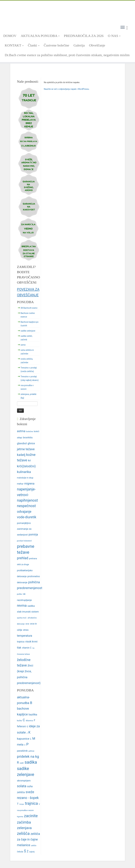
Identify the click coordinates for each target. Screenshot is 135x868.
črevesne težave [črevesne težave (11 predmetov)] (23, 654)
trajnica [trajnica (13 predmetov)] (21, 642)
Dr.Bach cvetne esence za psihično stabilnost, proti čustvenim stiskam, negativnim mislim (67, 55)
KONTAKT (14, 45)
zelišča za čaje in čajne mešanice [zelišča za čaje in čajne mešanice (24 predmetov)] (29, 839)
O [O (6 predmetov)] (25, 745)
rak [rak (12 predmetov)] (24, 594)
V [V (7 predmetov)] (39, 804)
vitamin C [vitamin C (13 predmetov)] (27, 648)
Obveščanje (97, 45)
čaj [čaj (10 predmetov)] (33, 648)
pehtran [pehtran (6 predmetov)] (31, 751)
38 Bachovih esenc (29, 308)
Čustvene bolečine (57, 45)
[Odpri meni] (123, 28)
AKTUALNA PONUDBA (40, 36)
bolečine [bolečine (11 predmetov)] (30, 431)
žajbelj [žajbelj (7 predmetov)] (32, 852)
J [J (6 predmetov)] (27, 733)
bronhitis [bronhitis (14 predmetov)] (28, 437)
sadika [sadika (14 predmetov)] (31, 606)
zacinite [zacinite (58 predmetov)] (31, 816)
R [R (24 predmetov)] (18, 763)
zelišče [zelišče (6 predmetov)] (34, 846)
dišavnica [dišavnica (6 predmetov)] (29, 721)
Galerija (79, 45)
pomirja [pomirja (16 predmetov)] (33, 535)
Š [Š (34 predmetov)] (25, 851)
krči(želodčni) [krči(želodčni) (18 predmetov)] (26, 466)
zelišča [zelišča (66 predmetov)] (23, 833)
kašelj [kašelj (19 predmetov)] (21, 455)
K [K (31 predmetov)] (29, 732)
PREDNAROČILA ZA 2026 (84, 36)
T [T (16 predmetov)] (18, 804)
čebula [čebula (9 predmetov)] (20, 852)
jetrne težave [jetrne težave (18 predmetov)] (26, 449)
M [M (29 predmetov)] (34, 739)
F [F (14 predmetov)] (35, 720)
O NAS (114, 36)
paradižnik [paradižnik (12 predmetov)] (22, 751)
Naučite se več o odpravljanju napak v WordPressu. (67, 89)
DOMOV (10, 36)
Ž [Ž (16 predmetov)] (28, 851)
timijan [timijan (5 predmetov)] (22, 804)
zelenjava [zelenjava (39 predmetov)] (24, 828)
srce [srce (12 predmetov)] (27, 624)
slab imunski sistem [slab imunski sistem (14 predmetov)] (28, 612)
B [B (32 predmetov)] (31, 703)
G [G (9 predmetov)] (27, 727)
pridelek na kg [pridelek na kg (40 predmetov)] (28, 756)
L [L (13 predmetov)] (31, 739)
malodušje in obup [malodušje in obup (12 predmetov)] (25, 478)
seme (23, 345)
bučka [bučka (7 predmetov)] (19, 721)
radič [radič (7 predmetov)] (22, 763)
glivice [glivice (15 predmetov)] (31, 443)
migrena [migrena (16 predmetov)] (29, 484)
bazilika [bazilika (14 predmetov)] (33, 715)
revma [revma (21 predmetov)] (22, 605)
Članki (34, 45)
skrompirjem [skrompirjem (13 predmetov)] (24, 781)
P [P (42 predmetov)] (27, 744)
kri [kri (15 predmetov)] (29, 460)
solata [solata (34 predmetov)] (22, 786)
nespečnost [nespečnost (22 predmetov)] (26, 506)
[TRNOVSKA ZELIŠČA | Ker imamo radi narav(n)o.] (67, 12)
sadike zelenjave (28, 331)
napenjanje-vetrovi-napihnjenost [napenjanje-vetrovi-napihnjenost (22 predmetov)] (28, 495)
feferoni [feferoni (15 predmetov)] (21, 726)
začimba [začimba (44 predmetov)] (24, 822)
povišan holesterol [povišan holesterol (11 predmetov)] (24, 541)
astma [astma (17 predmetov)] (21, 431)
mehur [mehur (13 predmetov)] (20, 484)
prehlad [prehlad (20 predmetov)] (23, 558)
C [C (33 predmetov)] (24, 720)
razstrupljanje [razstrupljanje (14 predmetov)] (24, 600)
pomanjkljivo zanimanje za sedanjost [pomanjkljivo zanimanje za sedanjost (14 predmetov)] (24, 529)
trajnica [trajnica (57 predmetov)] (31, 803)
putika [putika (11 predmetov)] (19, 594)
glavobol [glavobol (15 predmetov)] (22, 443)
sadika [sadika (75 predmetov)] (31, 762)
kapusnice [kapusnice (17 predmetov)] (23, 739)
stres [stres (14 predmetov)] (26, 630)
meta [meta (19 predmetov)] (20, 745)
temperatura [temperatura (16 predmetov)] (25, 636)
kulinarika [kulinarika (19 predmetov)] (24, 472)
